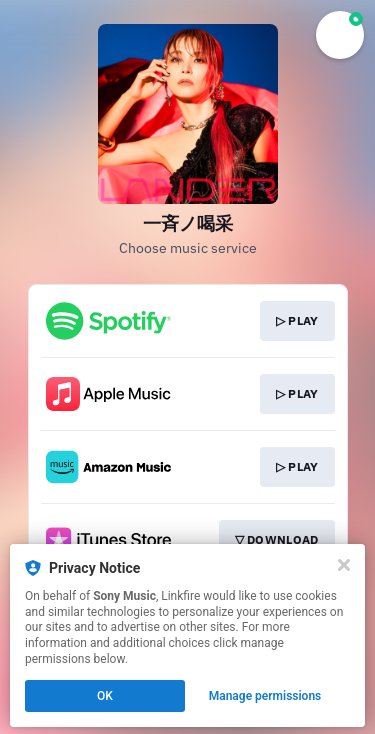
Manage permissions (265, 696)
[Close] (344, 565)
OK (105, 696)
